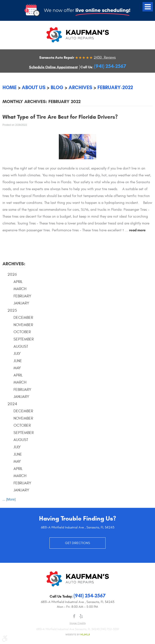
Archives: (14, 264)
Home (10, 87)
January (21, 303)
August (21, 346)
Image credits (78, 623)
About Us (34, 87)
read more (137, 230)
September (24, 339)
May (17, 368)
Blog (57, 87)
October (22, 332)
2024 (12, 404)
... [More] (9, 499)
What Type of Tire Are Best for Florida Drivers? (60, 117)
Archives (80, 87)
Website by (77, 635)
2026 (12, 274)
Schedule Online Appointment (53, 67)
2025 (12, 310)
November (23, 325)
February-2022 (115, 87)
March (20, 289)
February (22, 296)
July (17, 354)
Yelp (81, 616)
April (18, 282)
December (23, 318)
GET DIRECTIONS (77, 543)
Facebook (74, 616)
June (18, 361)
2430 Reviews (105, 57)
